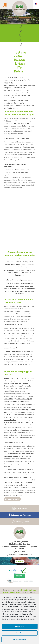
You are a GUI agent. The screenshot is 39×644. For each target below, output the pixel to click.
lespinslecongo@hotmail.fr (21, 555)
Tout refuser (20, 633)
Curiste (20, 562)
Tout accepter (20, 626)
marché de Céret (12, 352)
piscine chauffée (10, 420)
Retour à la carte (12, 499)
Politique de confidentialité (11, 619)
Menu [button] (5, 7)
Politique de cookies (28, 619)
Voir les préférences (19, 640)
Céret (8, 121)
